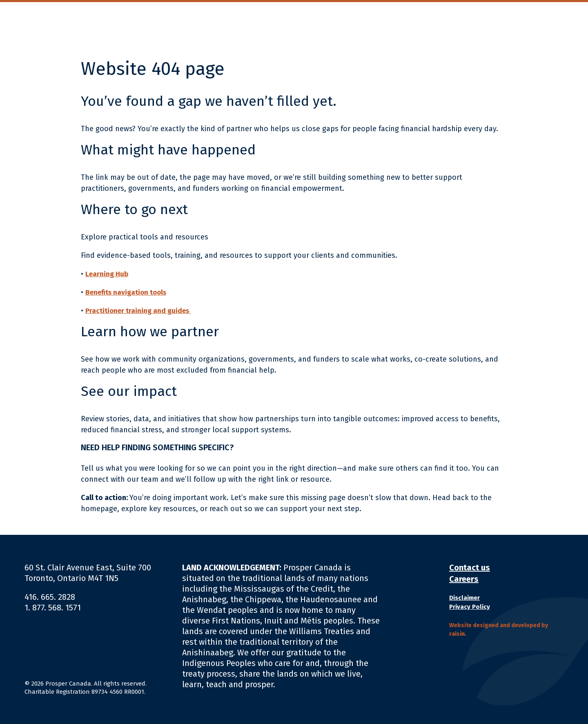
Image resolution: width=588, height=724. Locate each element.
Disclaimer (464, 598)
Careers (464, 579)
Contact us (470, 568)
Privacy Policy (470, 607)
